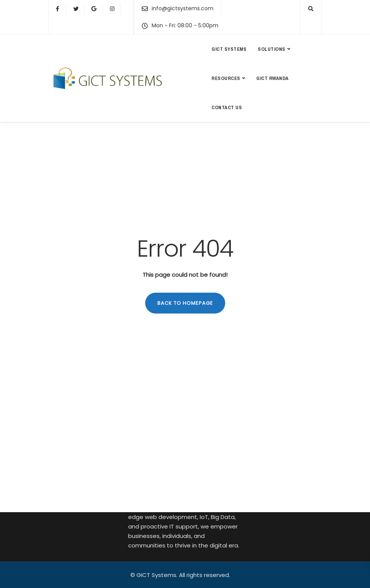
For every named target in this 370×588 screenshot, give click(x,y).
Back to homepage (185, 303)
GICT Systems (229, 49)
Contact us (227, 107)
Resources (226, 78)
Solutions (272, 49)
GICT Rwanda (273, 78)
